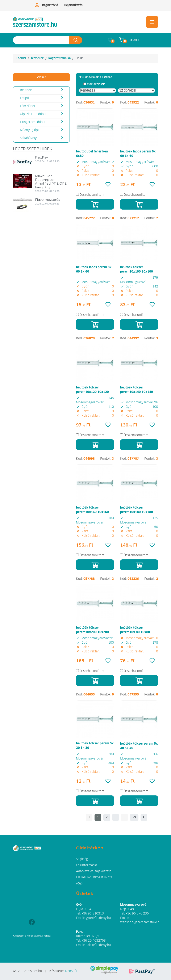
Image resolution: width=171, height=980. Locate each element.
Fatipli (24, 98)
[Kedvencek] (108, 185)
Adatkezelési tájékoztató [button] (94, 871)
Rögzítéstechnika (59, 58)
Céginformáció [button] (87, 865)
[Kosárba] (95, 204)
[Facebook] (32, 923)
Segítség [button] (82, 859)
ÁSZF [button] (80, 884)
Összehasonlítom (92, 195)
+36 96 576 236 (137, 914)
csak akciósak (96, 84)
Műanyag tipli (30, 130)
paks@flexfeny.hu (98, 945)
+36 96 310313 (93, 914)
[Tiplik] (35, 22)
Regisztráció (50, 5)
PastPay (41, 157)
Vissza (41, 77)
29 (134, 817)
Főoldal (21, 58)
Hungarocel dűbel (33, 122)
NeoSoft (71, 971)
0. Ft (134, 40)
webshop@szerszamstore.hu (141, 922)
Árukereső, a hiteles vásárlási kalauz (32, 936)
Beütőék (26, 90)
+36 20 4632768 (94, 941)
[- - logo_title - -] (144, 817)
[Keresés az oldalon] (41, 40)
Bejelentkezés (73, 5)
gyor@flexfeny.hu (98, 918)
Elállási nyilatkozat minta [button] (94, 878)
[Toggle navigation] (152, 22)
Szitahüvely (28, 138)
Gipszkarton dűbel (33, 114)
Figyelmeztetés (47, 200)
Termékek (37, 58)
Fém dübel (27, 106)
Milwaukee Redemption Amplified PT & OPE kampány (51, 182)
